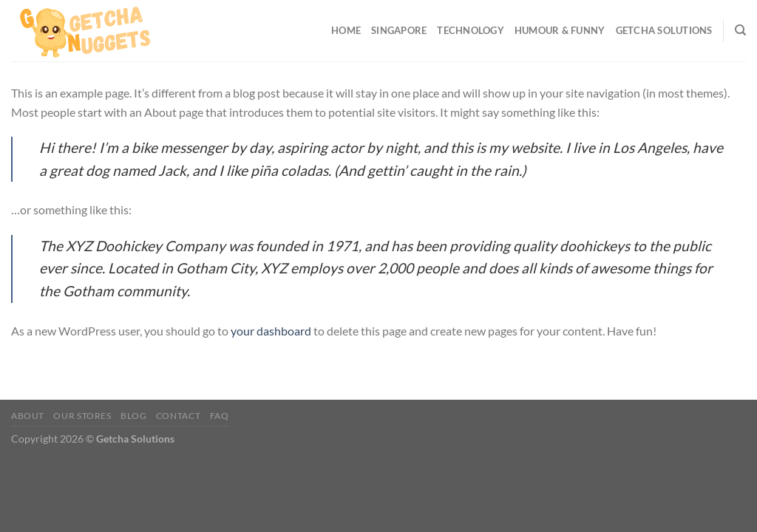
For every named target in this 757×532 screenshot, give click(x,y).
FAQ (220, 416)
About (28, 416)
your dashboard (271, 331)
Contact (178, 416)
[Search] (740, 30)
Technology (471, 30)
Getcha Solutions (664, 30)
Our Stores (82, 416)
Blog (133, 416)
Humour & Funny (560, 30)
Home (346, 30)
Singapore (399, 30)
